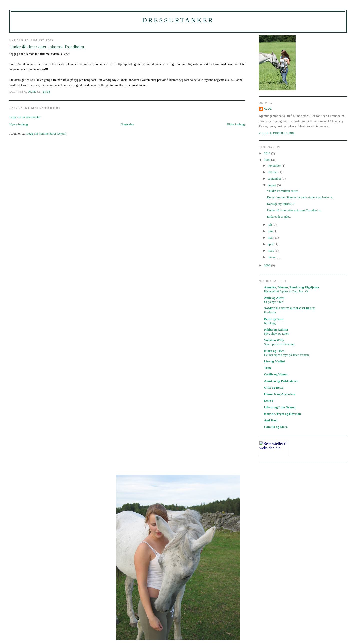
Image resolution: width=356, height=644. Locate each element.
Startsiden (128, 124)
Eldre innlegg (236, 124)
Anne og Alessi (274, 298)
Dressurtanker (178, 20)
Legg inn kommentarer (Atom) (47, 133)
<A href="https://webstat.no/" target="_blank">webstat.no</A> (274, 448)
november (274, 165)
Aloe (268, 109)
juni (270, 231)
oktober (273, 172)
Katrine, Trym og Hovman (283, 414)
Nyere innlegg (19, 124)
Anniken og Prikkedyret (281, 381)
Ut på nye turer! (274, 302)
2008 (267, 265)
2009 (267, 160)
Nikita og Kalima (276, 329)
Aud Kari (271, 420)
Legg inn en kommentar (25, 117)
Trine (268, 368)
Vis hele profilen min (277, 133)
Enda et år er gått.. (279, 217)
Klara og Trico (274, 351)
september (275, 178)
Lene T (269, 400)
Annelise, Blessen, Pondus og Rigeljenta (292, 287)
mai (270, 238)
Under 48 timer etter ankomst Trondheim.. (294, 210)
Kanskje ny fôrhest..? (281, 204)
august (272, 185)
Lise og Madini (274, 361)
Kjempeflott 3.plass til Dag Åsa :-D (286, 291)
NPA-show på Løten (277, 334)
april (271, 244)
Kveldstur (270, 312)
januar (272, 257)
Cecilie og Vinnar (276, 374)
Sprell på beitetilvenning (279, 344)
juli (270, 225)
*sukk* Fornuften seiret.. (283, 191)
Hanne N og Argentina (280, 394)
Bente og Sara (274, 319)
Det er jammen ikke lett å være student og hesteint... (301, 197)
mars (271, 251)
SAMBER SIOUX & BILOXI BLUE (289, 308)
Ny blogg (270, 323)
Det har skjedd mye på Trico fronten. (287, 355)
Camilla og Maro (276, 427)
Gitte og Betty (274, 387)
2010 (267, 153)
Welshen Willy (274, 340)
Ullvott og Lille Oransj (280, 407)
